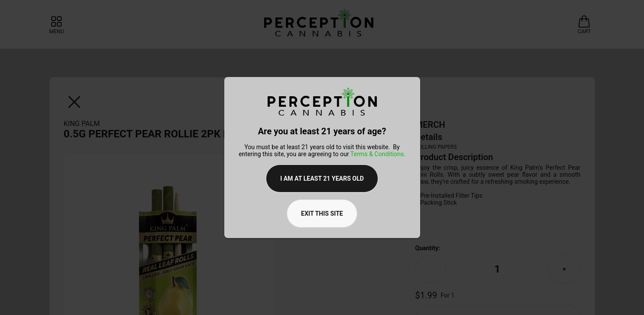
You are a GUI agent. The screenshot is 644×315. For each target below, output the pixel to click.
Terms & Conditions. (378, 154)
